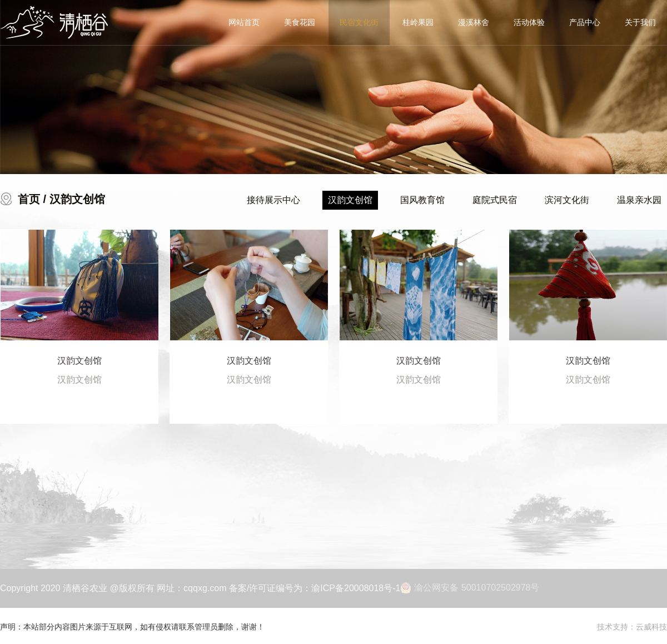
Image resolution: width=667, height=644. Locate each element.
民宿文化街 (359, 22)
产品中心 (585, 22)
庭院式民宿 (495, 200)
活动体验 (529, 22)
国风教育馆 (422, 200)
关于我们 (640, 22)
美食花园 (300, 22)
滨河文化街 (567, 200)
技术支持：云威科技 (632, 627)
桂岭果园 (418, 22)
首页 (29, 199)
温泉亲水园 (639, 200)
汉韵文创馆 (350, 200)
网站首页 (244, 22)
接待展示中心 (273, 200)
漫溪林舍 (474, 22)
